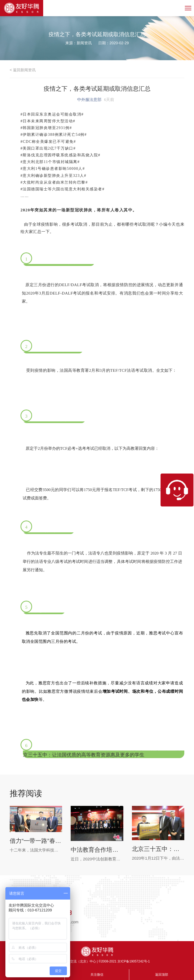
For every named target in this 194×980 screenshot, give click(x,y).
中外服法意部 (89, 100)
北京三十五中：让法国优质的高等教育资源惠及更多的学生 (158, 849)
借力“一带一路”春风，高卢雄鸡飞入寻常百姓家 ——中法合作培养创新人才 (36, 841)
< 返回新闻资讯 (23, 70)
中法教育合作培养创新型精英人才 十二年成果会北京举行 (97, 850)
